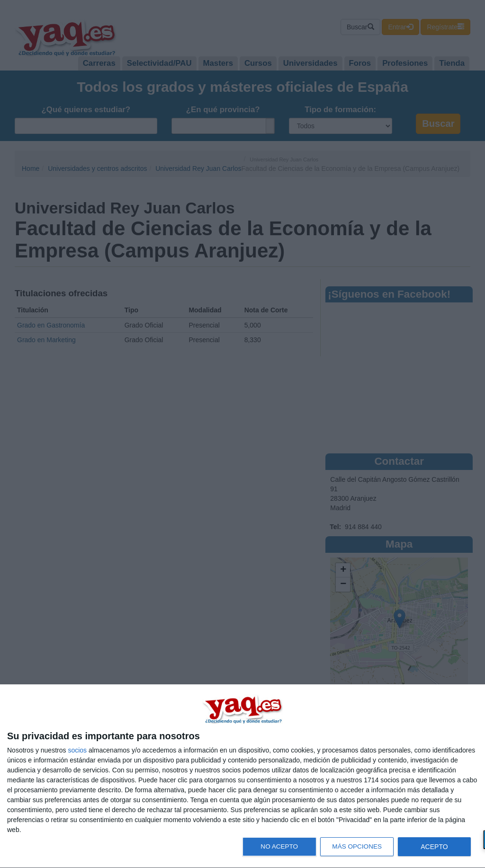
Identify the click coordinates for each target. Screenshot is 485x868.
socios (77, 750)
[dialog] (242, 776)
